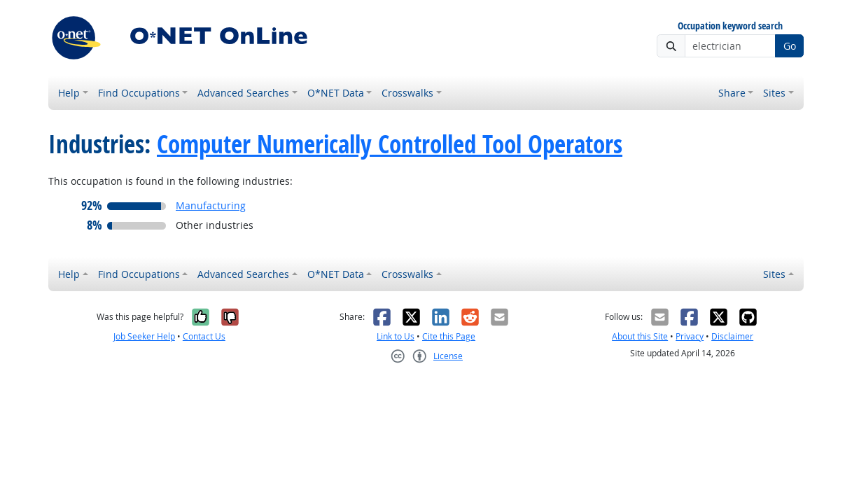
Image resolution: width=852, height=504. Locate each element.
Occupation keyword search (730, 26)
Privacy (690, 336)
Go (790, 46)
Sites (774, 93)
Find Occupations (139, 93)
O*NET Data (336, 93)
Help (69, 93)
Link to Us (396, 336)
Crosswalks (407, 93)
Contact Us (204, 336)
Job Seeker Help (144, 336)
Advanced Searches (243, 93)
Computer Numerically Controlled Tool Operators (390, 144)
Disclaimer (732, 336)
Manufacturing (211, 205)
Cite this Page (449, 336)
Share (732, 93)
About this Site (640, 336)
